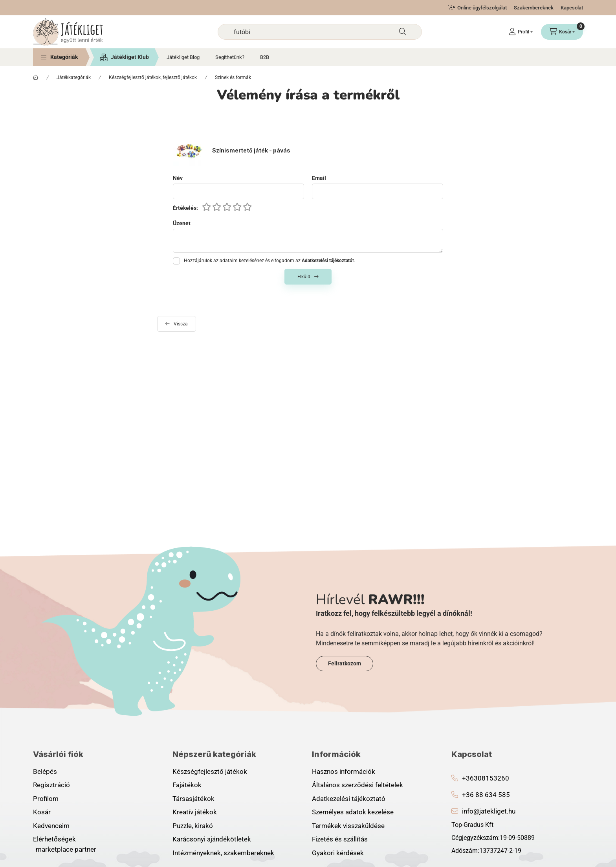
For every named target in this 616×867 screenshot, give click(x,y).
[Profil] (521, 32)
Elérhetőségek (54, 839)
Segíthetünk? (230, 57)
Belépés (45, 771)
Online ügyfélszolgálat (482, 8)
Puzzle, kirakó (193, 826)
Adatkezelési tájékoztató (349, 799)
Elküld (304, 277)
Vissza (181, 324)
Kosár (42, 812)
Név (178, 178)
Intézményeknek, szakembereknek (223, 853)
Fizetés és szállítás (340, 839)
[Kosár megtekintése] (562, 32)
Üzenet (182, 223)
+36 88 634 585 (486, 795)
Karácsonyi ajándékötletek (212, 839)
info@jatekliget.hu (489, 811)
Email (319, 178)
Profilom (46, 799)
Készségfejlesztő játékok (210, 771)
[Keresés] (403, 32)
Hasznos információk (344, 771)
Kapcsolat (572, 8)
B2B (265, 57)
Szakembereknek (534, 8)
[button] (59, 57)
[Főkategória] (36, 77)
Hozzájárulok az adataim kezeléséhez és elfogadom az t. (269, 261)
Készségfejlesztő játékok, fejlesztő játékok (153, 77)
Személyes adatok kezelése (353, 812)
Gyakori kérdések (338, 853)
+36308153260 (486, 778)
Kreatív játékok (195, 812)
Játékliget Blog (183, 57)
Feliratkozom (345, 663)
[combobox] (320, 32)
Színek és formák (233, 77)
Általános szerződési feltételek (357, 785)
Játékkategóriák (74, 77)
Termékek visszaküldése (348, 826)
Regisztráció (51, 785)
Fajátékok (187, 785)
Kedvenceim (51, 826)
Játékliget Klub (130, 57)
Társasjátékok (193, 799)
